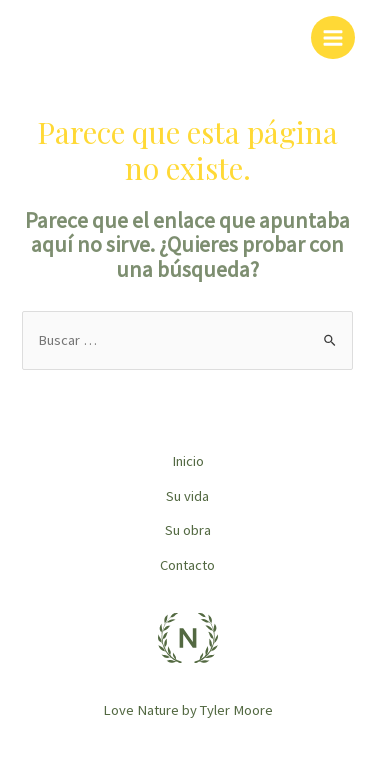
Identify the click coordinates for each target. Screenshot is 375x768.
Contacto (187, 565)
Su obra (188, 530)
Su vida (187, 496)
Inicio (188, 461)
